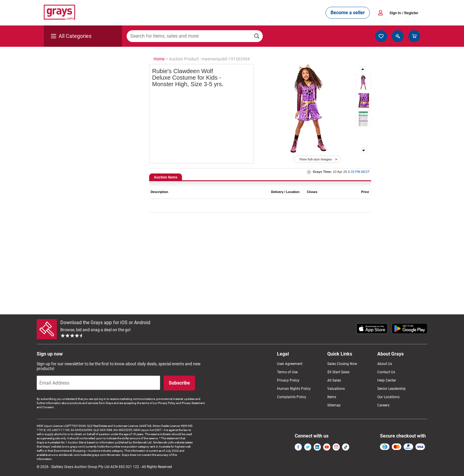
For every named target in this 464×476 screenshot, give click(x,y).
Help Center (387, 380)
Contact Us (386, 372)
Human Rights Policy (294, 389)
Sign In (404, 13)
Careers (383, 405)
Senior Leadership (391, 389)
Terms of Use (287, 372)
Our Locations (388, 397)
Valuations (336, 389)
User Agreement (290, 364)
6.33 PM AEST (359, 172)
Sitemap (334, 405)
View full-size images (316, 159)
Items (332, 397)
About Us (385, 364)
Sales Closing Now (342, 364)
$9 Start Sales (338, 372)
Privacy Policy (288, 380)
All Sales (334, 380)
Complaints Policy (292, 397)
